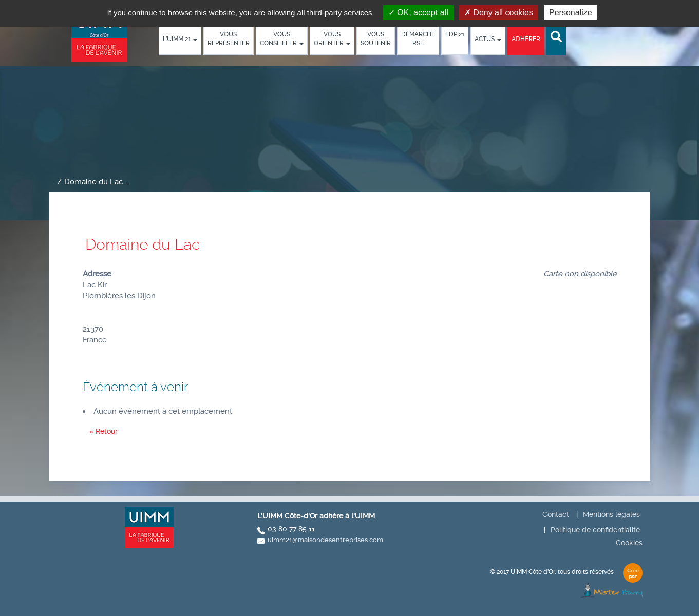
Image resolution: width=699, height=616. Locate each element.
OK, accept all (418, 13)
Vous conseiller (282, 39)
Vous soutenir (376, 39)
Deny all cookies (499, 13)
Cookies (629, 543)
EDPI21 (455, 34)
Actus (488, 39)
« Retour (103, 431)
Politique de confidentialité (595, 530)
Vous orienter (332, 39)
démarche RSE (418, 39)
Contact (556, 514)
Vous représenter (229, 39)
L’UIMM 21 (180, 39)
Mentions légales (611, 514)
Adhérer (526, 39)
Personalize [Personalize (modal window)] (571, 13)
